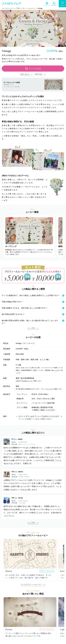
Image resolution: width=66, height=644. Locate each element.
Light (63, 629)
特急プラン (27, 381)
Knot (62, 571)
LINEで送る (39, 74)
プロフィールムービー (29, 8)
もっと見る (31, 328)
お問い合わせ (25, 74)
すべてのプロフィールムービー (31, 584)
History (9, 571)
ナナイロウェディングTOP (11, 8)
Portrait (9, 629)
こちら (56, 370)
